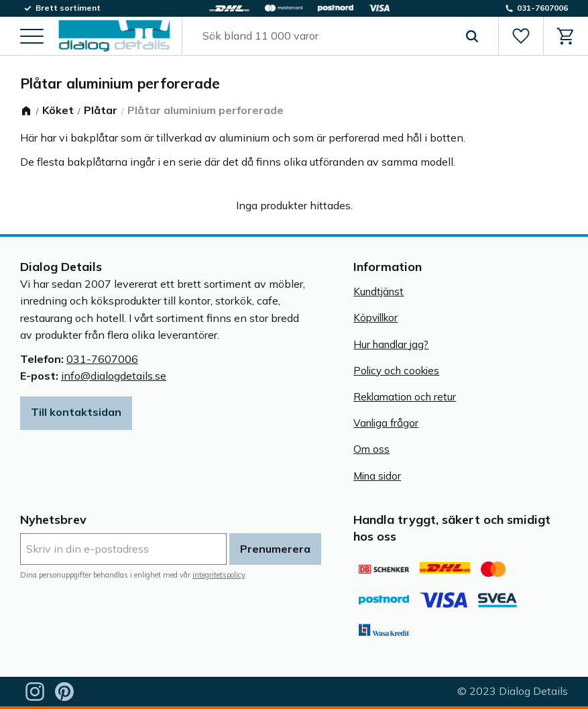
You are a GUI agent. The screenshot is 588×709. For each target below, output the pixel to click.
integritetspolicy (219, 575)
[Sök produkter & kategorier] (325, 36)
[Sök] (472, 36)
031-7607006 (102, 359)
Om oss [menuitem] (371, 449)
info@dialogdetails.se (114, 376)
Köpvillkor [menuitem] (375, 318)
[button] (32, 37)
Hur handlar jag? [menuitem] (391, 344)
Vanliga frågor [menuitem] (386, 423)
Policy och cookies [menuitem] (396, 371)
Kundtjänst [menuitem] (378, 291)
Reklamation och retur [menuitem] (405, 397)
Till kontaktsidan (76, 412)
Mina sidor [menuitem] (377, 476)
